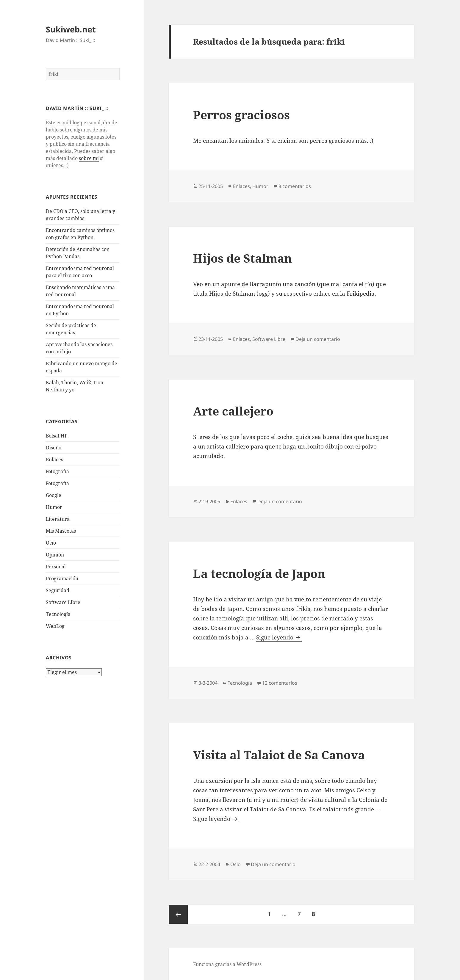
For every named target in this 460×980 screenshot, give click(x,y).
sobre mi (89, 158)
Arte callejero (233, 411)
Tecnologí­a (58, 614)
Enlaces (54, 460)
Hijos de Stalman (242, 258)
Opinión (55, 555)
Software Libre (63, 602)
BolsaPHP (57, 436)
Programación (62, 578)
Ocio (51, 543)
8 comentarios (295, 186)
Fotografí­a (57, 471)
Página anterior (178, 914)
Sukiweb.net (71, 29)
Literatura (58, 519)
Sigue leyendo (279, 638)
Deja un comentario (318, 339)
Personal (56, 567)
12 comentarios (280, 683)
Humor (54, 507)
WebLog (55, 626)
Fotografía (57, 483)
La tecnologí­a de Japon (259, 573)
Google (54, 495)
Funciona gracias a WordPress (227, 964)
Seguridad (58, 590)
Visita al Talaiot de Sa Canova (279, 755)
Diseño (54, 448)
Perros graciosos (241, 115)
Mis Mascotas (61, 531)
